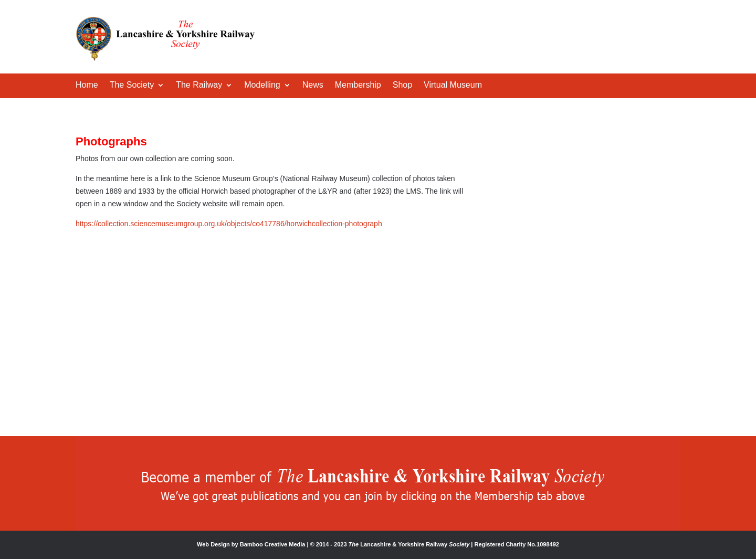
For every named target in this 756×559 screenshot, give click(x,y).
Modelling (262, 85)
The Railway (199, 85)
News (313, 85)
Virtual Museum (453, 85)
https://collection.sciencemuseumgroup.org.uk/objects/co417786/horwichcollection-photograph (229, 224)
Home (87, 85)
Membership (358, 85)
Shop (402, 85)
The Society (132, 85)
